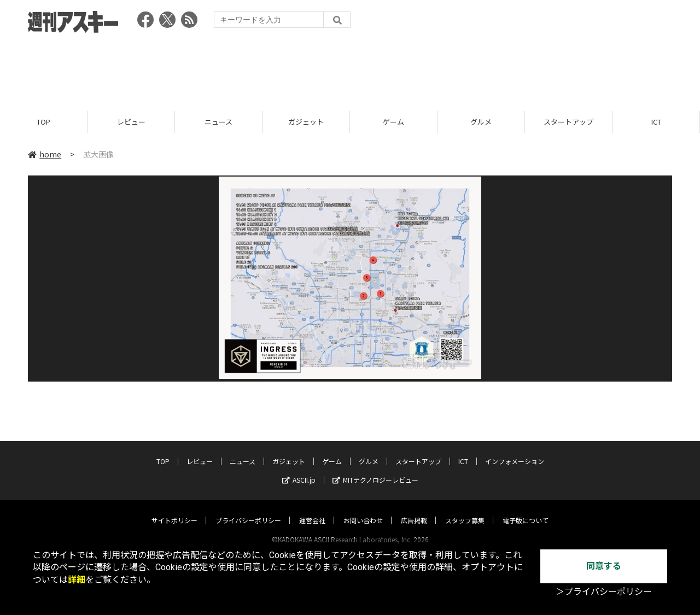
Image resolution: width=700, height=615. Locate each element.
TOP (43, 122)
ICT (656, 122)
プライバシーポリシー (248, 510)
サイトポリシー (174, 510)
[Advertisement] (350, 68)
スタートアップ (568, 122)
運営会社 (312, 510)
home (45, 154)
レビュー (131, 122)
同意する (604, 566)
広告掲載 (414, 510)
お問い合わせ (363, 510)
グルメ (481, 122)
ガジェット (306, 122)
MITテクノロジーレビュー (375, 469)
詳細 (77, 580)
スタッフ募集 (465, 510)
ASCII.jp (299, 469)
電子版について (526, 510)
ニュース (218, 122)
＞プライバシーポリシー (604, 592)
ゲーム (393, 122)
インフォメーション (515, 451)
